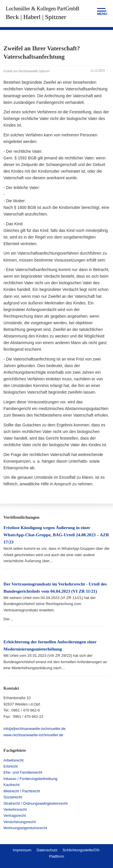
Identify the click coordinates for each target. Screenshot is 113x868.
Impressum (22, 850)
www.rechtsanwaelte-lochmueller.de (33, 735)
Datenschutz (47, 850)
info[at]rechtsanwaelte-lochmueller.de (35, 729)
